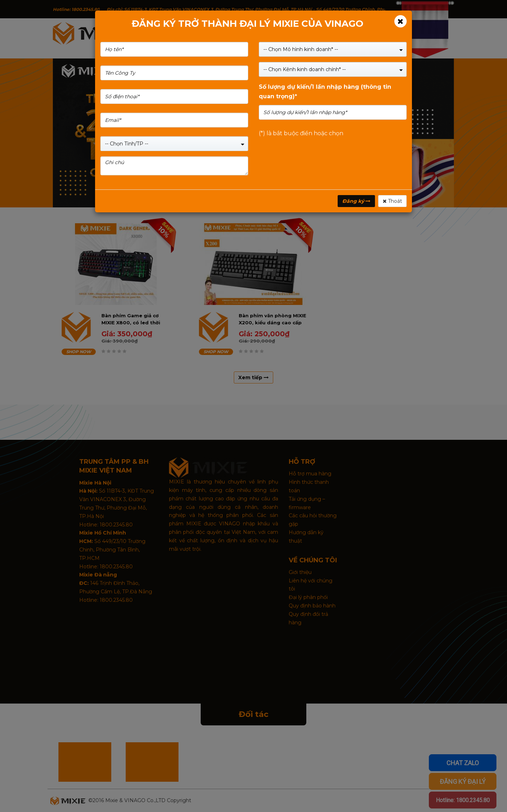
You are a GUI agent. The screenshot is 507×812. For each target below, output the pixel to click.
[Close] (400, 21)
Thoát (392, 201)
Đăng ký (356, 201)
